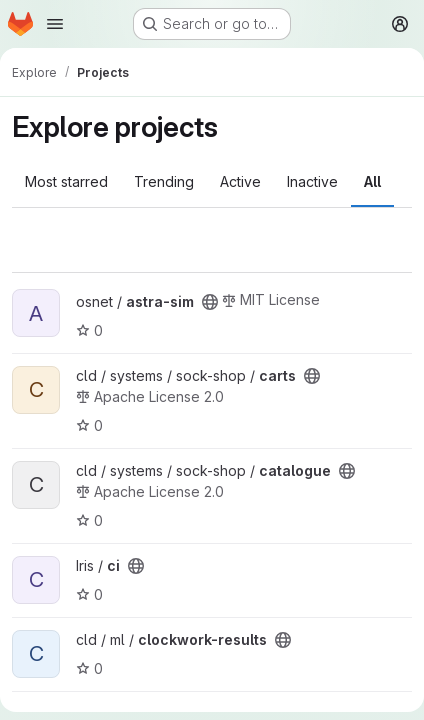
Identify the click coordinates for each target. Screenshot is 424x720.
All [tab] (372, 181)
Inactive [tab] (312, 181)
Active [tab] (240, 181)
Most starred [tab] (66, 181)
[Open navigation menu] (55, 24)
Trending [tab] (164, 181)
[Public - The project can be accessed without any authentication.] (210, 302)
